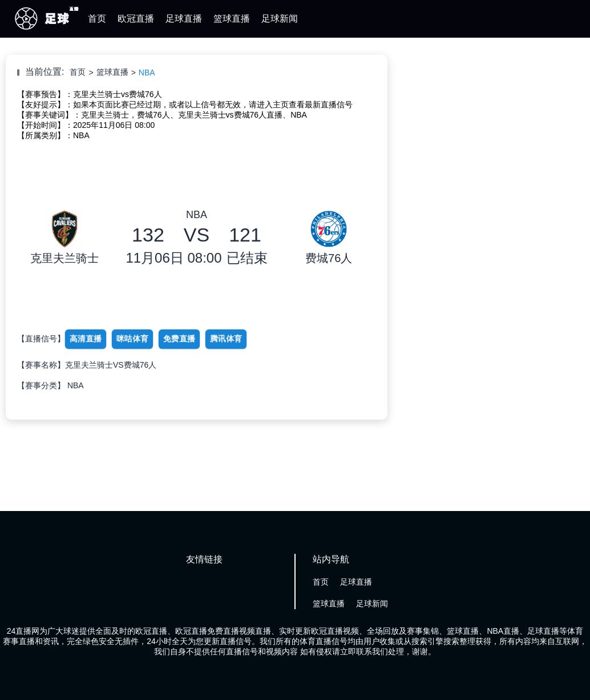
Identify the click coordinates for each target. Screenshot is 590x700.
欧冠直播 (136, 19)
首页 (97, 19)
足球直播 (184, 19)
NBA (147, 73)
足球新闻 (280, 19)
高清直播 (86, 339)
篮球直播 (232, 19)
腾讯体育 (226, 339)
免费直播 (179, 339)
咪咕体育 (132, 339)
